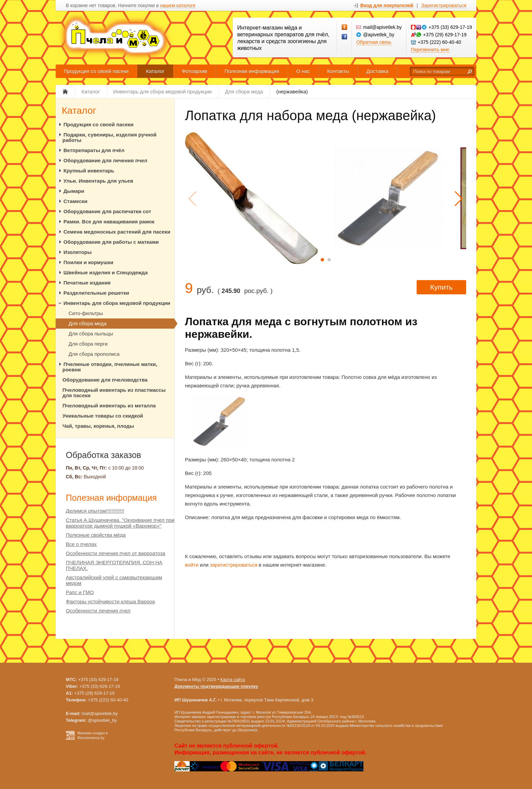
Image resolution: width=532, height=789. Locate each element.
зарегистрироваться (234, 565)
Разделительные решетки (96, 293)
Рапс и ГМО (80, 592)
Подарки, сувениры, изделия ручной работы (109, 137)
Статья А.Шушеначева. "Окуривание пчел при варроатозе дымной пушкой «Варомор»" (120, 523)
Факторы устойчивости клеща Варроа (110, 601)
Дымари (74, 191)
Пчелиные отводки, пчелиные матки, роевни (110, 367)
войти (192, 565)
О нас (303, 71)
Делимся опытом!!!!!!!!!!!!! (95, 511)
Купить (441, 287)
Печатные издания (87, 283)
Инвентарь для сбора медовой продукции (117, 303)
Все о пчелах (81, 544)
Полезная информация (252, 71)
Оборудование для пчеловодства (105, 380)
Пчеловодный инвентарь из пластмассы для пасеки (114, 393)
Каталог (155, 71)
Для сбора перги (88, 344)
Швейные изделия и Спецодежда (106, 272)
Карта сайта (232, 680)
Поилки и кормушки (88, 262)
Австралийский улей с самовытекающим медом (114, 580)
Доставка (377, 71)
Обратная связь (374, 42)
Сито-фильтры (86, 313)
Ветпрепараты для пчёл (94, 150)
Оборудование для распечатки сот (107, 211)
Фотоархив (195, 71)
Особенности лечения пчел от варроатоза (116, 553)
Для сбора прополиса (94, 354)
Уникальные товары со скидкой (103, 416)
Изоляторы (78, 252)
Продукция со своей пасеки (96, 71)
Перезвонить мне (430, 50)
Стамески (75, 201)
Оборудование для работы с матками (111, 242)
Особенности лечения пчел (98, 611)
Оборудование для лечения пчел (105, 160)
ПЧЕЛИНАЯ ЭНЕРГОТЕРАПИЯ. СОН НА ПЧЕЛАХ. (114, 565)
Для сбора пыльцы (91, 334)
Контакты (338, 71)
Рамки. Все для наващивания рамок (109, 222)
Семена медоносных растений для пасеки (117, 232)
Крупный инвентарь (89, 171)
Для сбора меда (88, 323)
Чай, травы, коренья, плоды (98, 426)
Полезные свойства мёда (96, 535)
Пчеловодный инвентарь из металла (109, 406)
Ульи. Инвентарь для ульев (98, 181)
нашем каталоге (178, 6)
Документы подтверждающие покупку (216, 686)
